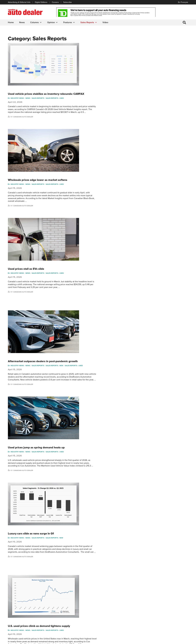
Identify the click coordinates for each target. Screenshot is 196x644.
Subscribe (68, 2)
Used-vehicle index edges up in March (83, 393)
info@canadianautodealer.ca (23, 600)
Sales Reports (89, 22)
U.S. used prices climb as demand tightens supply (91, 310)
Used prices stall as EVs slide (78, 130)
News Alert (105, 611)
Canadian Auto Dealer (75, 73)
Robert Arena (153, 603)
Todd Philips (174, 611)
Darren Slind (174, 624)
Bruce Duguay (153, 620)
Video (106, 22)
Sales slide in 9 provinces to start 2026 (84, 525)
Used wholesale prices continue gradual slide (88, 483)
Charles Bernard (154, 607)
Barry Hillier (152, 624)
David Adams (153, 599)
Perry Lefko (173, 603)
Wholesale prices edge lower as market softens (89, 87)
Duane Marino (174, 607)
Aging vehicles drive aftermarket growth (85, 440)
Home (11, 22)
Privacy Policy (14, 641)
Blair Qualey (174, 616)
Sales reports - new (106, 184)
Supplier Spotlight (130, 607)
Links (57, 607)
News (22, 22)
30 (92, 575)
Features (69, 22)
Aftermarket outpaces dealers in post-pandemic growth (90, 178)
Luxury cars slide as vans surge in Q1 (83, 263)
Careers (56, 2)
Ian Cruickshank (154, 616)
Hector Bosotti (153, 611)
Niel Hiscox (152, 628)
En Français (183, 2)
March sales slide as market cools (81, 351)
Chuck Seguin (174, 620)
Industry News (69, 52)
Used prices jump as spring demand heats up (88, 221)
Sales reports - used (107, 52)
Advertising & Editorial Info (19, 2)
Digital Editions (41, 2)
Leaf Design (182, 641)
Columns (36, 22)
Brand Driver (128, 603)
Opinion (53, 22)
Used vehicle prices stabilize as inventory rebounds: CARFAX (92, 46)
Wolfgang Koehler (176, 599)
